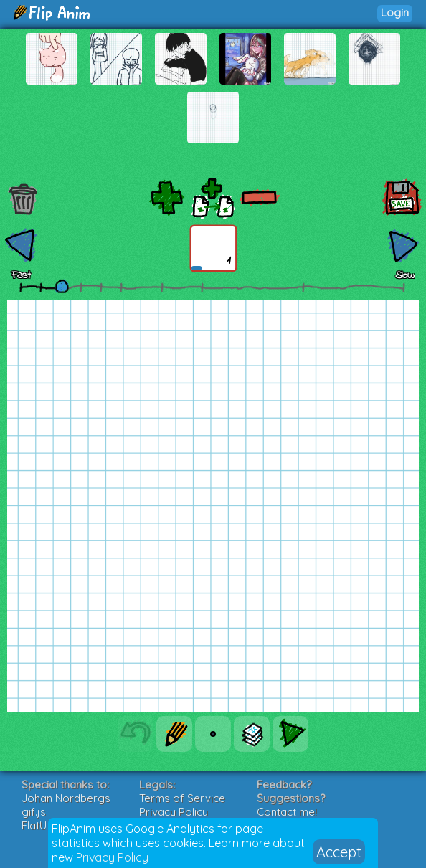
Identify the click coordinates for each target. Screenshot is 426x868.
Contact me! (287, 812)
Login (395, 13)
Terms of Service (182, 798)
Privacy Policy (112, 857)
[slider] (62, 286)
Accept (339, 852)
